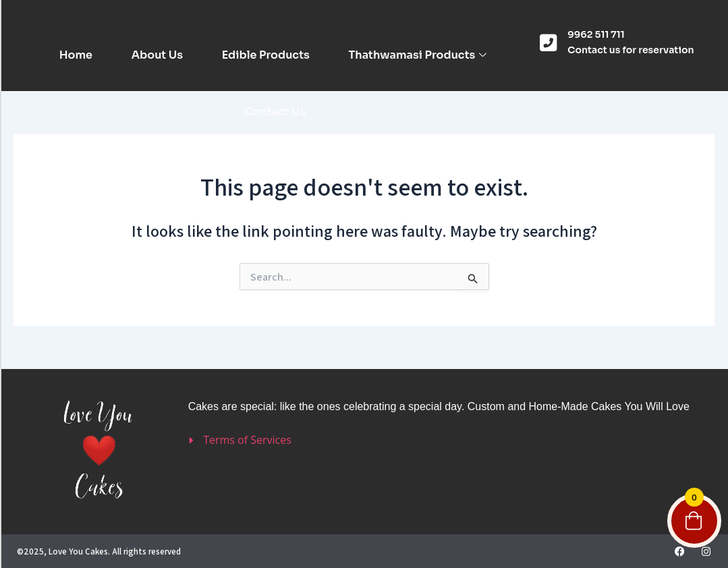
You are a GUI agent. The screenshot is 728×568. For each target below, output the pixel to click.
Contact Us (275, 112)
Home (75, 55)
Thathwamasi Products (418, 55)
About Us (157, 55)
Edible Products (266, 55)
